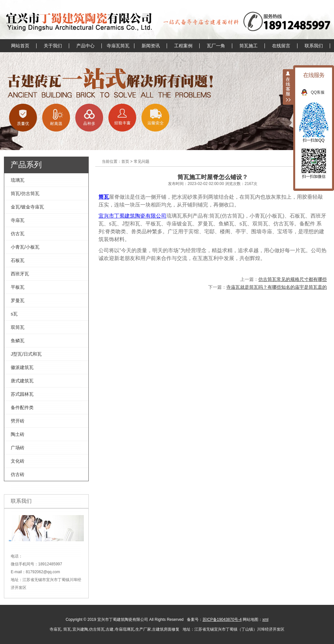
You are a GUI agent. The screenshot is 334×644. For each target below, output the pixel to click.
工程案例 (183, 46)
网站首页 (20, 46)
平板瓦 (18, 287)
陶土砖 (18, 434)
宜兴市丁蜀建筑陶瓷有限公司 (132, 216)
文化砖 (18, 461)
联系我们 (314, 46)
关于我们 (53, 46)
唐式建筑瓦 (22, 381)
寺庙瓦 (18, 220)
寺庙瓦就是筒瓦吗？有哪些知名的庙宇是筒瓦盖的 (277, 287)
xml (265, 620)
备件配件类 (22, 407)
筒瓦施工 (249, 46)
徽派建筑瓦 (22, 367)
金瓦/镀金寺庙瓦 (27, 207)
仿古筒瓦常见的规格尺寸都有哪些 (293, 279)
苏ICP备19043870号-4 (222, 620)
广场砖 (18, 448)
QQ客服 (321, 92)
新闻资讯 (151, 46)
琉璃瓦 (18, 180)
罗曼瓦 (18, 300)
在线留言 (281, 46)
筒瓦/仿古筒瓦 (25, 193)
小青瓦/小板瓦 (25, 247)
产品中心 (85, 46)
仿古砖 (18, 474)
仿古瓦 (18, 234)
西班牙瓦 (20, 274)
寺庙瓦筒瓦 (118, 46)
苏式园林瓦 (22, 394)
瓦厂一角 (216, 46)
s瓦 (14, 314)
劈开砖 (18, 421)
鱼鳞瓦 (18, 341)
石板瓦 (18, 260)
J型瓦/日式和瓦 (26, 354)
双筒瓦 (18, 327)
